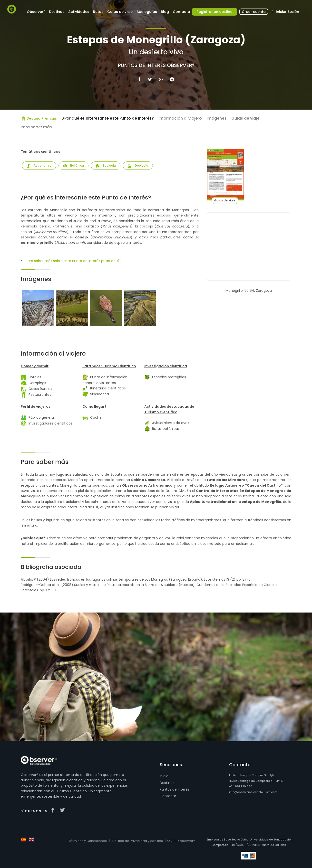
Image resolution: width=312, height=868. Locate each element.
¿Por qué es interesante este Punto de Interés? (108, 118)
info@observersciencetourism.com (253, 792)
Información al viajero (180, 118)
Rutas (98, 12)
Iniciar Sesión (285, 12)
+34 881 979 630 (241, 786)
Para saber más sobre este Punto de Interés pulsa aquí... (73, 261)
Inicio (164, 776)
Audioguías (147, 12)
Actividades (79, 12)
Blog (165, 12)
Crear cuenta (254, 12)
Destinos (57, 12)
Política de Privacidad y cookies (138, 841)
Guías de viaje (120, 12)
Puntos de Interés (175, 789)
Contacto (181, 12)
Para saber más (36, 127)
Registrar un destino (214, 12)
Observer (36, 12)
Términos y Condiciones (88, 841)
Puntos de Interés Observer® (156, 65)
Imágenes (217, 118)
